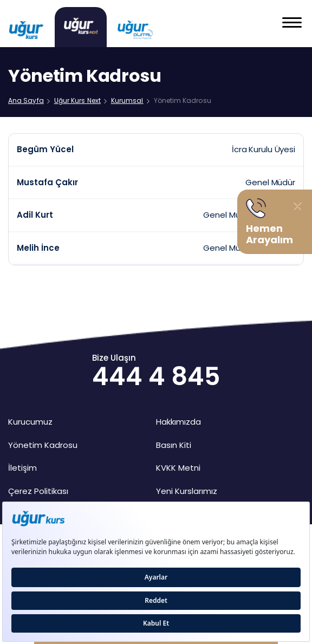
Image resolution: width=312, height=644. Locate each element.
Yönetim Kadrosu (43, 445)
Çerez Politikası (38, 491)
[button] (292, 24)
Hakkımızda (178, 422)
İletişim (22, 468)
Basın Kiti (174, 445)
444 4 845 (156, 376)
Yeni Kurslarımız (187, 491)
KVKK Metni (178, 468)
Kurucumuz (30, 422)
